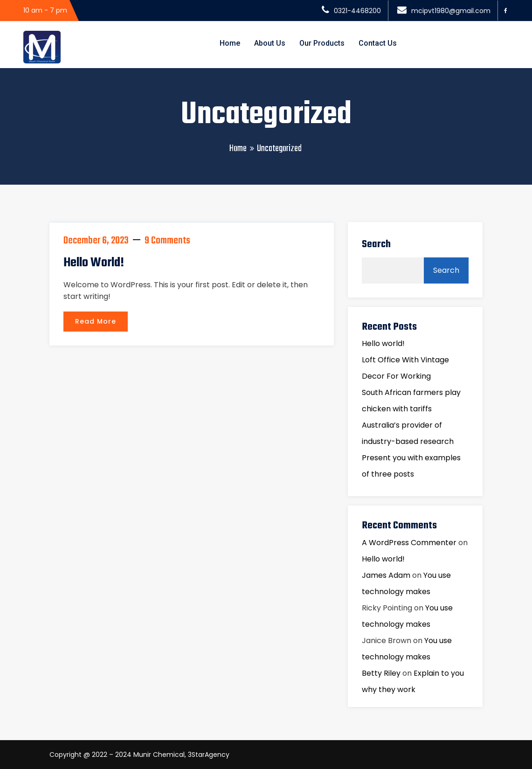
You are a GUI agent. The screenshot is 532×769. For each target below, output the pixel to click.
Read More (96, 321)
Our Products (322, 43)
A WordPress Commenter (409, 543)
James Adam (386, 575)
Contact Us (378, 43)
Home (230, 43)
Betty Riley (381, 673)
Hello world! (94, 263)
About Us (270, 43)
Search (376, 244)
